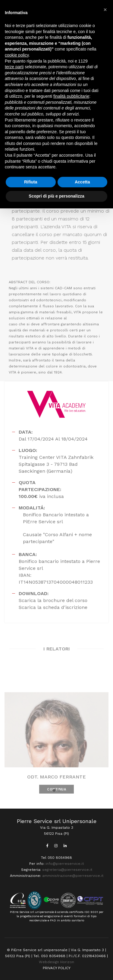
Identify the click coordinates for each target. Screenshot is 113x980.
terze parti (14, 67)
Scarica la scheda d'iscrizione (53, 607)
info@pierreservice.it (65, 864)
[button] (54, 790)
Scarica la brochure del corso (53, 600)
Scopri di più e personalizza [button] (56, 196)
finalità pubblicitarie (71, 96)
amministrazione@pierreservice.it (73, 876)
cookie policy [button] (17, 55)
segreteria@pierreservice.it (67, 870)
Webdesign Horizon (56, 962)
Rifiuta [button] (31, 182)
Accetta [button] (82, 182)
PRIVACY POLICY (57, 968)
